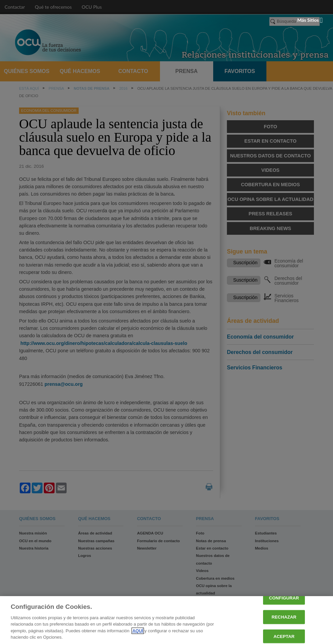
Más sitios (310, 20)
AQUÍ (138, 631)
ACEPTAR (284, 636)
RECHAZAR (284, 617)
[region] (166, 620)
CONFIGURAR (284, 598)
